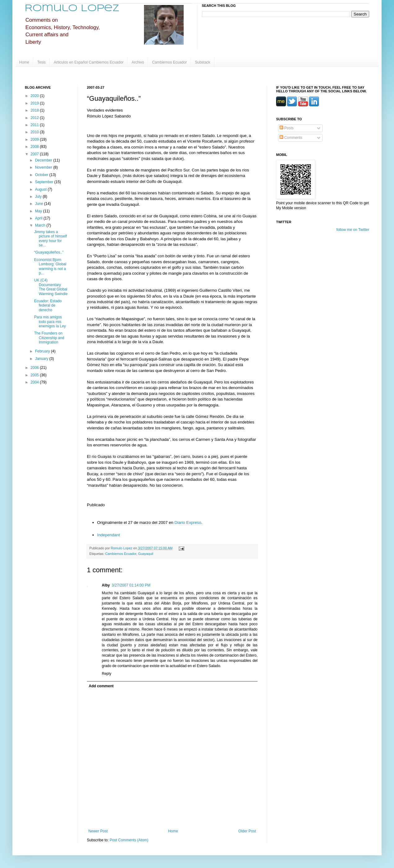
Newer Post (98, 831)
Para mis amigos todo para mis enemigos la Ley (50, 322)
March (41, 225)
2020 (35, 96)
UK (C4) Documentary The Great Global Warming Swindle (51, 287)
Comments (291, 138)
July (39, 197)
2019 (35, 103)
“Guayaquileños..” (49, 252)
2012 (35, 118)
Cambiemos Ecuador (169, 62)
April (39, 218)
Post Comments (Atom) (129, 840)
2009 (35, 139)
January (42, 359)
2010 (35, 132)
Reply (107, 674)
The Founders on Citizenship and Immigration (49, 338)
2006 (35, 368)
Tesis (41, 62)
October (42, 175)
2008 (35, 147)
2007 (35, 154)
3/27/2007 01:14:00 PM (131, 585)
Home (24, 62)
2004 (35, 382)
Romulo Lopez (72, 9)
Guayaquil (146, 554)
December (44, 160)
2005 (35, 375)
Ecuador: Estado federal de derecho (48, 306)
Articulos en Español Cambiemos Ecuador (89, 62)
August (41, 189)
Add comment (101, 686)
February (43, 351)
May (39, 211)
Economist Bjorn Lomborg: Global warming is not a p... (50, 266)
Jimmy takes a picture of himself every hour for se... (51, 239)
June (40, 204)
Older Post (247, 831)
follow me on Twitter (353, 230)
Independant (108, 535)
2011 (35, 125)
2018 (35, 110)
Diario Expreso (188, 523)
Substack (202, 62)
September (45, 182)
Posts (287, 128)
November (44, 167)
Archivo (138, 62)
